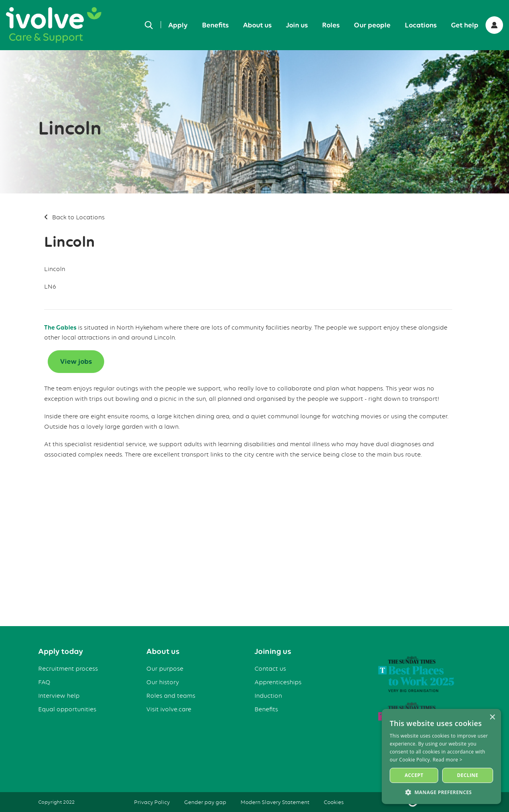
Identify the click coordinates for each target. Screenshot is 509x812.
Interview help (59, 696)
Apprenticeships (278, 682)
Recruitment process (68, 669)
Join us (297, 25)
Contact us (270, 669)
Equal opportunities (67, 709)
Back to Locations (78, 217)
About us (257, 25)
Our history (163, 682)
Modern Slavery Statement (275, 802)
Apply (178, 25)
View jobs (76, 361)
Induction (268, 696)
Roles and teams (171, 696)
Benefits (215, 25)
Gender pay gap (205, 802)
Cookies (334, 802)
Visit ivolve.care (169, 709)
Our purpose (165, 669)
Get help (465, 25)
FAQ (44, 682)
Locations (421, 25)
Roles (331, 25)
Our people (372, 25)
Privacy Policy (152, 802)
